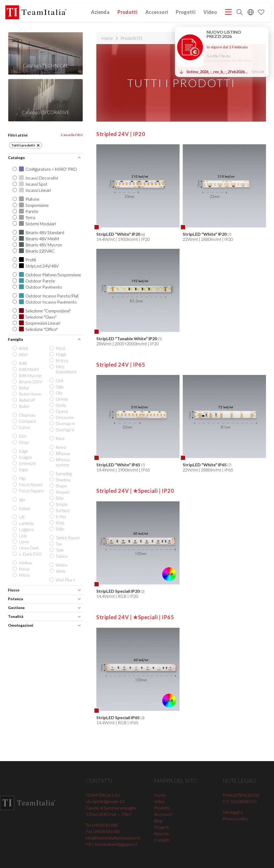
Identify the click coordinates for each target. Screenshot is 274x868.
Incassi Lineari (32, 190)
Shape (59, 486)
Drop (21, 442)
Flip (19, 478)
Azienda (100, 12)
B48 (20, 363)
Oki (56, 393)
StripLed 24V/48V (36, 266)
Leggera (23, 529)
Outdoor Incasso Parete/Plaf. (46, 296)
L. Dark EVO (28, 554)
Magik (58, 354)
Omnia (59, 399)
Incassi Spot (30, 184)
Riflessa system (60, 462)
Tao (56, 544)
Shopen (60, 492)
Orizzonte (62, 417)
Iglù (19, 499)
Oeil (57, 380)
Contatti (162, 840)
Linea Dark (26, 548)
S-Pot (58, 516)
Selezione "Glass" (35, 317)
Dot (20, 436)
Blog (158, 821)
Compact (25, 421)
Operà (59, 411)
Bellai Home (27, 394)
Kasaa (22, 508)
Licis (20, 535)
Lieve (21, 542)
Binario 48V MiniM (36, 239)
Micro (22, 575)
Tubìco (59, 556)
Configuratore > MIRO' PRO (45, 169)
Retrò (58, 447)
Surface (60, 510)
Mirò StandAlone (64, 369)
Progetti (186, 12)
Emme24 (24, 463)
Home (107, 38)
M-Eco (59, 360)
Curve (22, 427)
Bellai (21, 388)
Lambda (24, 523)
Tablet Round (65, 538)
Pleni (57, 438)
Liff (19, 517)
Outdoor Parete (34, 281)
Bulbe (21, 406)
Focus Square (28, 491)
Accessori (157, 12)
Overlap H (63, 423)
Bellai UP (24, 400)
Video (210, 12)
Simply (59, 504)
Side (57, 498)
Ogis (57, 387)
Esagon (23, 457)
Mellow (23, 563)
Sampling (61, 473)
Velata (59, 565)
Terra (24, 217)
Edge (21, 451)
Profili (25, 260)
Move (22, 569)
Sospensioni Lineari (37, 323)
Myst (58, 348)
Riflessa (60, 453)
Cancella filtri (72, 135)
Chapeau (24, 415)
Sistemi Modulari (35, 224)
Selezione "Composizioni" (42, 311)
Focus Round (28, 484)
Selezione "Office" (36, 329)
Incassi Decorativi (36, 178)
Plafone (26, 199)
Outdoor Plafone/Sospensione (47, 275)
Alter (21, 354)
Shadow (60, 480)
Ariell (21, 348)
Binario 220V (28, 381)
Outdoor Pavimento (38, 287)
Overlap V (62, 430)
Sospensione (31, 205)
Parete (26, 211)
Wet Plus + (63, 580)
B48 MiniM (26, 369)
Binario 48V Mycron (38, 245)
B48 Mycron (28, 375)
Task (57, 550)
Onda (58, 405)
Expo (21, 469)
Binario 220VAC (34, 251)
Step (57, 523)
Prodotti (127, 12)
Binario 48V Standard (39, 232)
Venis (58, 571)
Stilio (57, 529)
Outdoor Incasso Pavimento (45, 302)
